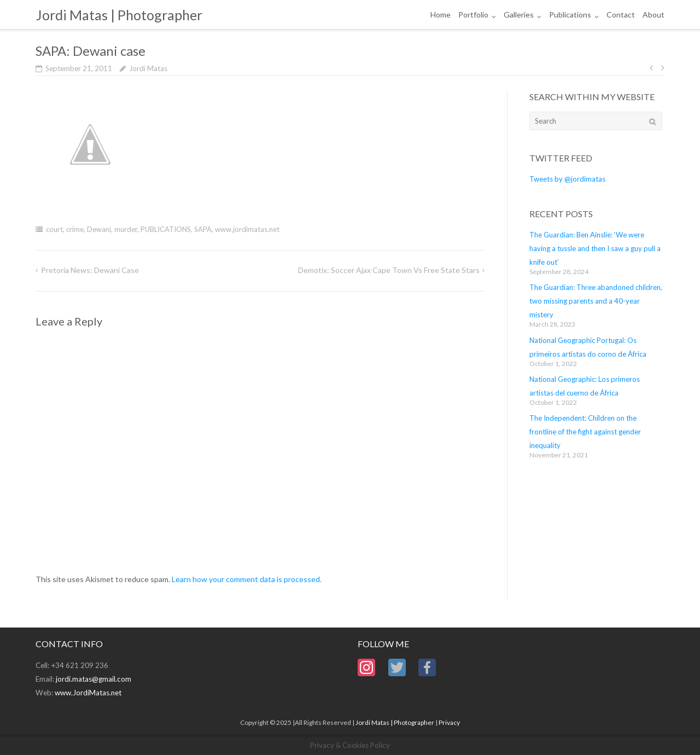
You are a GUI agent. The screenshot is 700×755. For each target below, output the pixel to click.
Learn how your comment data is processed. (247, 579)
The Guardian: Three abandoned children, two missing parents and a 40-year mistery (596, 301)
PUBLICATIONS (166, 229)
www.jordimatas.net (247, 229)
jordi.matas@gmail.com (94, 679)
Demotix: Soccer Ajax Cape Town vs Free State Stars (389, 270)
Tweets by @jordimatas (567, 179)
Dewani (99, 229)
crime (75, 229)
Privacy (449, 722)
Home (441, 14)
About (654, 14)
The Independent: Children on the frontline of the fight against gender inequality (585, 432)
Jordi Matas (148, 68)
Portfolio (473, 14)
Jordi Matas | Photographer (395, 722)
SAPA (203, 229)
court (54, 229)
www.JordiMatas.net (88, 693)
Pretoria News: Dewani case (90, 270)
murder (126, 229)
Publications (570, 14)
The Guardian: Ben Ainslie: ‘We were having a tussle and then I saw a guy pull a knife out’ (595, 248)
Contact (621, 14)
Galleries (519, 14)
